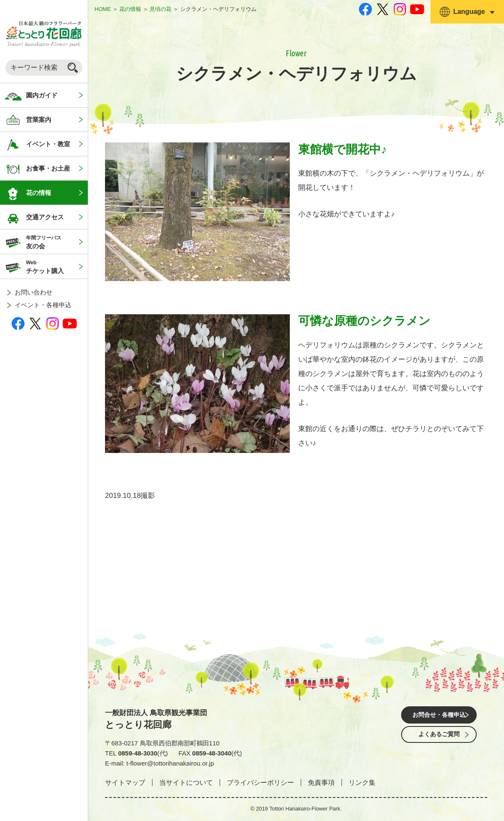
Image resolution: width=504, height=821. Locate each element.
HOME (103, 9)
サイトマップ (125, 783)
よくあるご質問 (439, 739)
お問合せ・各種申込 (439, 716)
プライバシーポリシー (260, 783)
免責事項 (321, 783)
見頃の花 (160, 9)
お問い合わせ (34, 292)
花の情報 (130, 9)
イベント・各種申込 (43, 305)
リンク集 (362, 783)
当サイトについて (186, 783)
